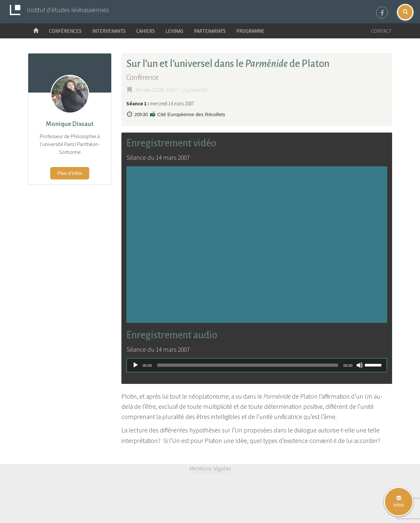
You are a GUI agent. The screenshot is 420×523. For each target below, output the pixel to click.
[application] (257, 365)
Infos (399, 502)
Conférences (65, 31)
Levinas (174, 31)
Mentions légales (210, 468)
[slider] (248, 365)
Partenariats (210, 31)
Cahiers (146, 31)
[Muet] (360, 365)
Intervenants (109, 31)
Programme (250, 31)
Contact (381, 31)
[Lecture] (136, 365)
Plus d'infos (70, 173)
